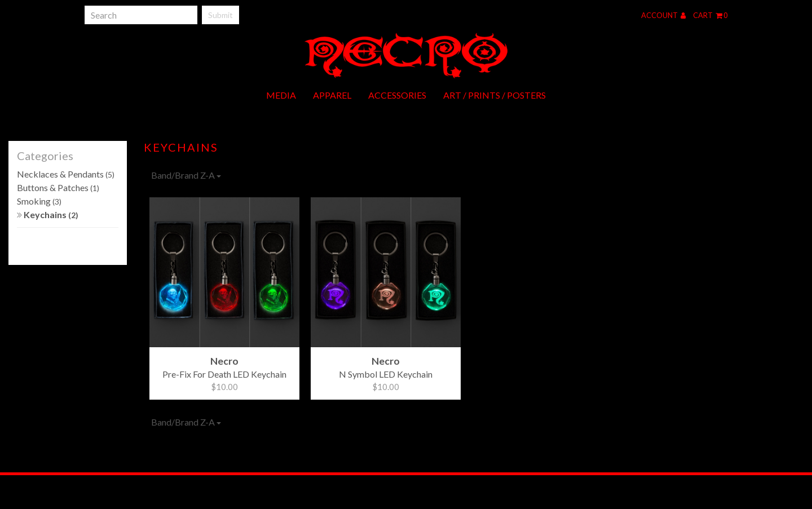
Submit (220, 15)
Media (281, 95)
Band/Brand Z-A (186, 175)
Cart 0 (710, 15)
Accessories (397, 95)
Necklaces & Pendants (66, 174)
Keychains (48, 214)
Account (663, 15)
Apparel (332, 95)
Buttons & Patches (58, 187)
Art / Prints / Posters (495, 95)
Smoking (39, 201)
